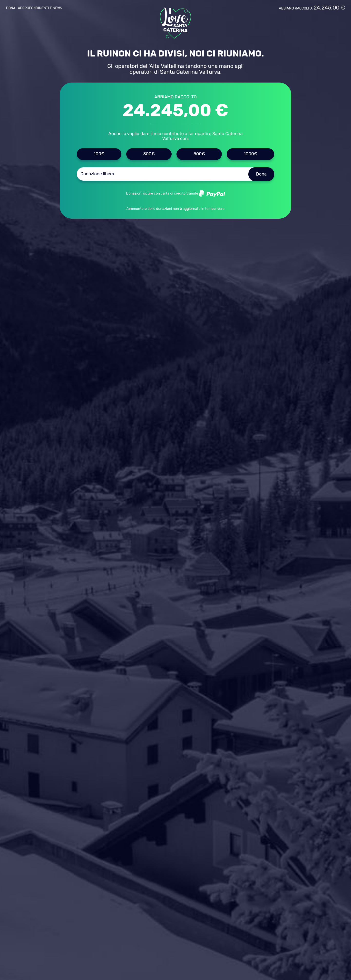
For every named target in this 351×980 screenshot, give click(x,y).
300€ (149, 154)
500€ (199, 154)
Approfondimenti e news (40, 8)
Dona (11, 8)
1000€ (250, 154)
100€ (99, 154)
